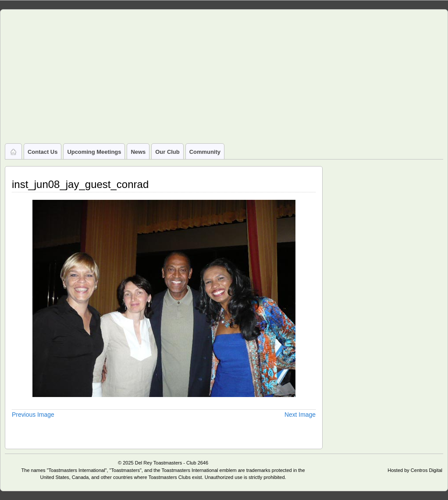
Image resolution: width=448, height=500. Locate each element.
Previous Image (33, 415)
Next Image (300, 415)
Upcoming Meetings (94, 152)
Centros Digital (427, 470)
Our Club (167, 152)
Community (205, 152)
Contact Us (43, 152)
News (138, 152)
